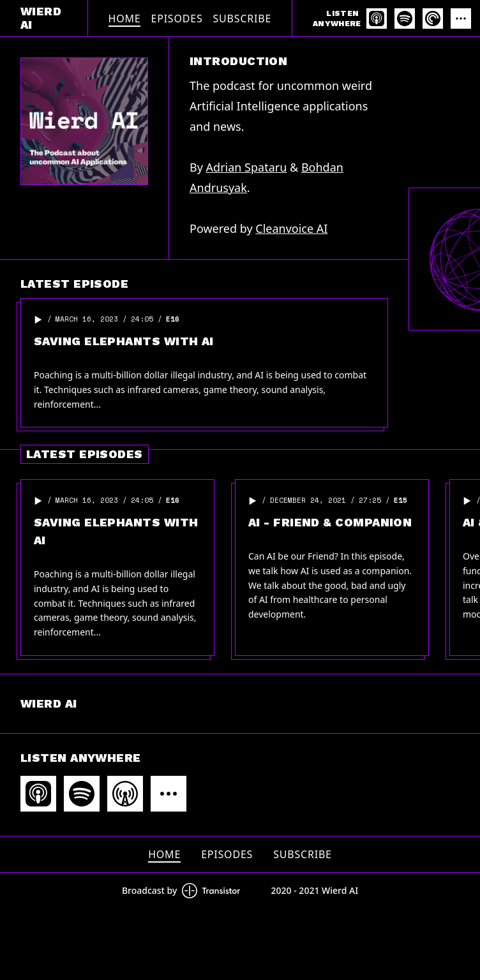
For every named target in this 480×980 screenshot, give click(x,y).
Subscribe (243, 19)
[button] (38, 320)
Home (125, 19)
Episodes (176, 19)
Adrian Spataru (247, 167)
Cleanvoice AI (291, 228)
